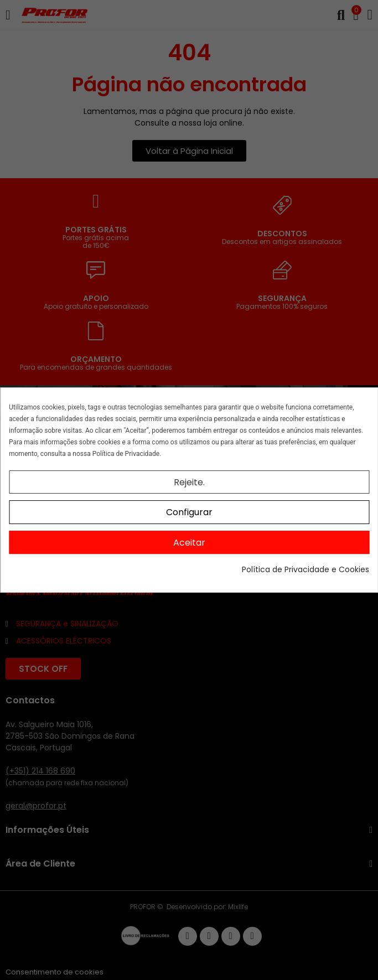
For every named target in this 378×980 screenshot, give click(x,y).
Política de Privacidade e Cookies (305, 569)
